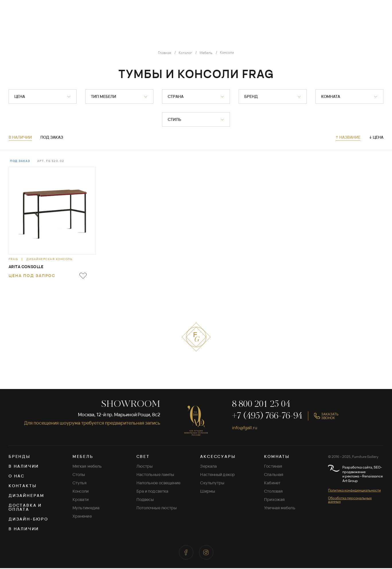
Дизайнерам (27, 496)
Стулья (80, 484)
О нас (17, 477)
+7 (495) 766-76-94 (267, 417)
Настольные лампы (155, 475)
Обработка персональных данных (350, 501)
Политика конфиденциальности (354, 491)
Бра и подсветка (153, 492)
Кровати (81, 500)
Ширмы (208, 492)
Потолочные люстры (157, 509)
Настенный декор (218, 475)
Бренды (19, 457)
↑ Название (348, 137)
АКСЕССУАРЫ (218, 457)
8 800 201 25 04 (261, 405)
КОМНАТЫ (277, 457)
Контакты (23, 486)
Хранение (82, 517)
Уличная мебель (280, 509)
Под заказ (52, 138)
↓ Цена (376, 137)
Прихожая (274, 500)
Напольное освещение (159, 484)
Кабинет (272, 484)
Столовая (273, 492)
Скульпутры (212, 484)
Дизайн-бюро (28, 520)
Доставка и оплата (25, 508)
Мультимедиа (86, 509)
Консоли (81, 492)
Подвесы (145, 500)
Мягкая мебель (87, 467)
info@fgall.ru (246, 428)
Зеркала (208, 467)
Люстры (145, 467)
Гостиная (273, 467)
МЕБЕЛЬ (83, 457)
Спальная (274, 475)
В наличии (20, 138)
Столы (79, 475)
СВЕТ (143, 457)
